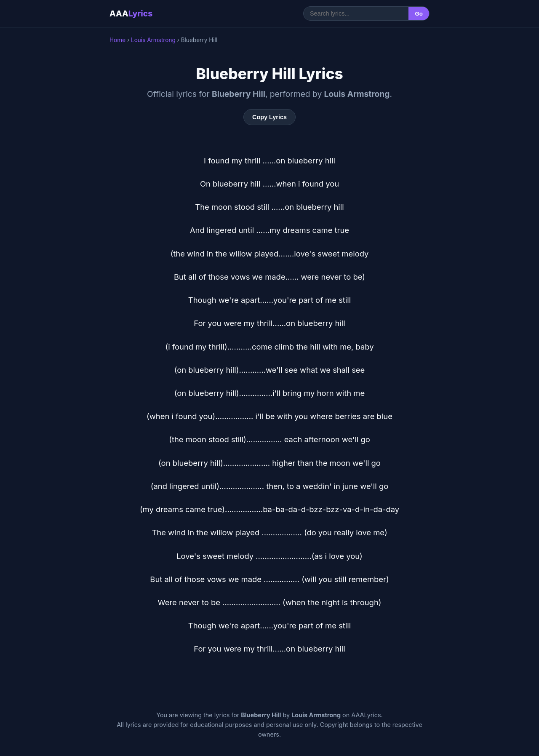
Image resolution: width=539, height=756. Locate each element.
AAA (131, 13)
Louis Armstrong (153, 40)
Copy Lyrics (269, 117)
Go (419, 14)
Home (117, 40)
